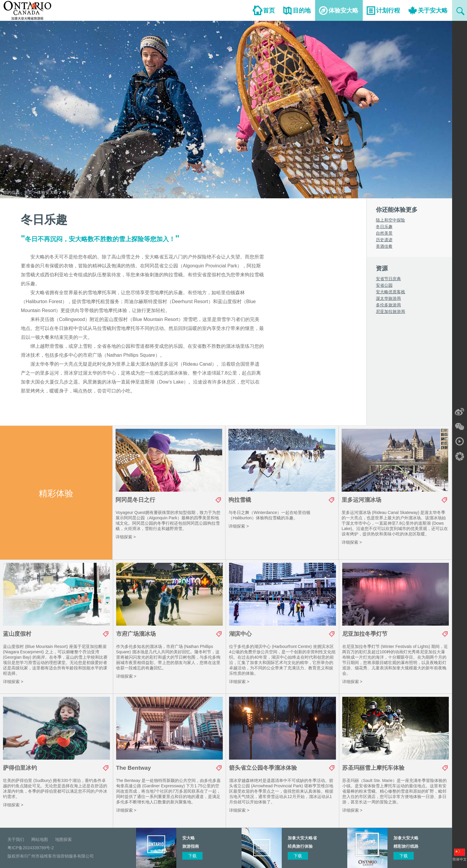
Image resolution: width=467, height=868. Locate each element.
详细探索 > (126, 537)
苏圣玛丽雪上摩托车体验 (373, 768)
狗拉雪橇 (240, 500)
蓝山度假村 (17, 634)
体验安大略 (343, 10)
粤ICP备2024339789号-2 (31, 848)
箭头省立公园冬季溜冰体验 (263, 768)
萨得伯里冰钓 (20, 768)
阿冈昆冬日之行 (135, 500)
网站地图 (40, 839)
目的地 (302, 10)
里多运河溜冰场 (361, 500)
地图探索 (63, 839)
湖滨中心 (240, 634)
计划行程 (388, 10)
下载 (404, 856)
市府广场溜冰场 (136, 634)
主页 (28, 192)
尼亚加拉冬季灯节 (365, 634)
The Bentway (134, 768)
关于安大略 (433, 10)
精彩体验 (56, 493)
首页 (269, 10)
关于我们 (16, 839)
